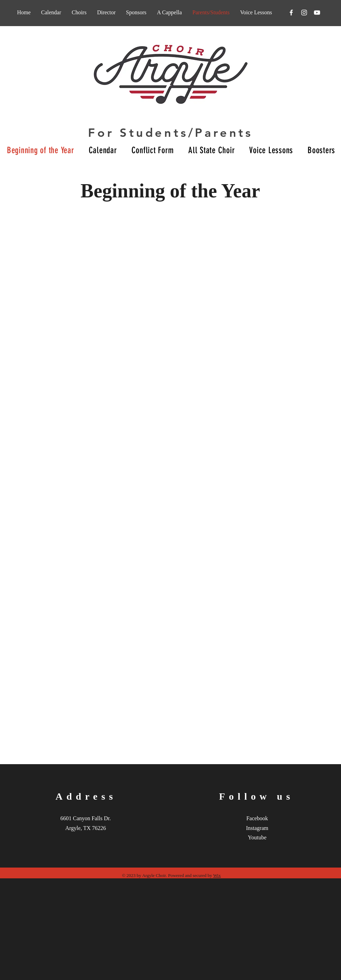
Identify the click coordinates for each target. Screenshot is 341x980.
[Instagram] (304, 13)
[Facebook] (291, 13)
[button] (169, 12)
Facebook (257, 818)
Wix (217, 875)
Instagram (257, 828)
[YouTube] (317, 13)
